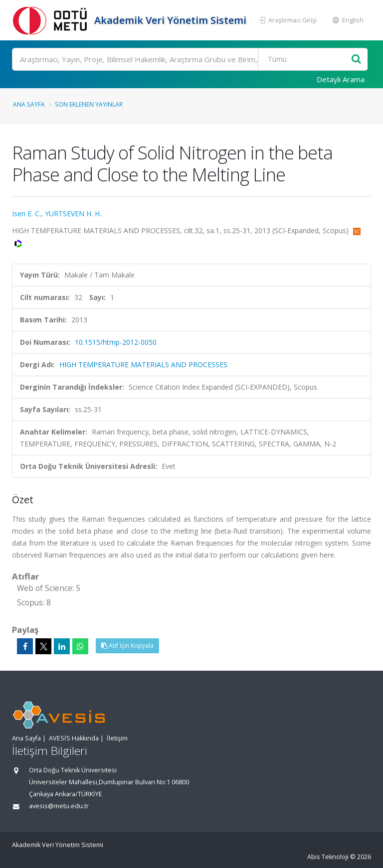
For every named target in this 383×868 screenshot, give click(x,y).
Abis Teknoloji (328, 857)
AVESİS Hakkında (74, 738)
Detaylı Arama (341, 79)
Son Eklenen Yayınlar (89, 104)
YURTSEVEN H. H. (73, 214)
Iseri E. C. (26, 214)
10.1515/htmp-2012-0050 (116, 342)
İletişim (117, 738)
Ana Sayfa (29, 104)
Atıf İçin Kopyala (127, 646)
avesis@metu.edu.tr (59, 806)
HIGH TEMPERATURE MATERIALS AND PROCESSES (143, 364)
